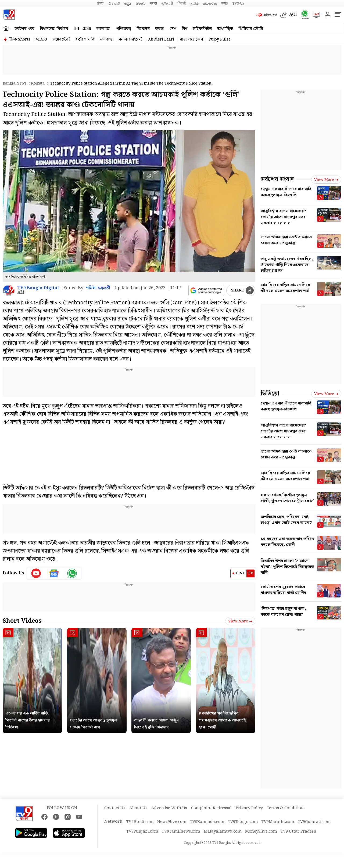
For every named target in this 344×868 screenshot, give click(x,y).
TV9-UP (238, 3)
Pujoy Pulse (220, 39)
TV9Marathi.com (278, 822)
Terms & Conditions (286, 808)
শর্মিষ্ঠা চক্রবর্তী (98, 288)
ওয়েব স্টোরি (62, 39)
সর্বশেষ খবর (24, 29)
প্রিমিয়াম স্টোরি (251, 29)
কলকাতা (103, 29)
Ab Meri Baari (161, 39)
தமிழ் (194, 3)
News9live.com (172, 822)
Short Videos (22, 621)
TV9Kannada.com (207, 822)
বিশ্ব (184, 29)
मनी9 (225, 3)
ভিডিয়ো (270, 394)
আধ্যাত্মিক (225, 29)
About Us (138, 808)
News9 (114, 3)
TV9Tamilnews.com (181, 831)
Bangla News (15, 83)
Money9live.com (261, 831)
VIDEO (41, 39)
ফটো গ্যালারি (85, 39)
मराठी (153, 3)
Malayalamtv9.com (223, 831)
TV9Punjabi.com (142, 831)
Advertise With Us (169, 808)
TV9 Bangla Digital (38, 288)
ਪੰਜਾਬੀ (182, 3)
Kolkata (38, 83)
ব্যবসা (160, 29)
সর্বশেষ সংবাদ (277, 179)
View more (240, 621)
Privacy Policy (249, 808)
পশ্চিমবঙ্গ (123, 29)
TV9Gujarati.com (314, 822)
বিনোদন (143, 29)
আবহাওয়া (107, 39)
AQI (293, 15)
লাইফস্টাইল (202, 29)
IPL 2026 (82, 29)
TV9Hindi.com (140, 822)
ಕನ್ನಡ (128, 3)
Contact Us (115, 808)
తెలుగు (141, 3)
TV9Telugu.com (243, 822)
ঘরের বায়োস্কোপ (191, 39)
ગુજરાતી (167, 3)
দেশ (173, 29)
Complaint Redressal (211, 808)
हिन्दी (101, 3)
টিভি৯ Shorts (19, 39)
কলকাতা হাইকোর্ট (131, 39)
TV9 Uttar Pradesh (298, 831)
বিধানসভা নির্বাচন (54, 29)
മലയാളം (210, 3)
